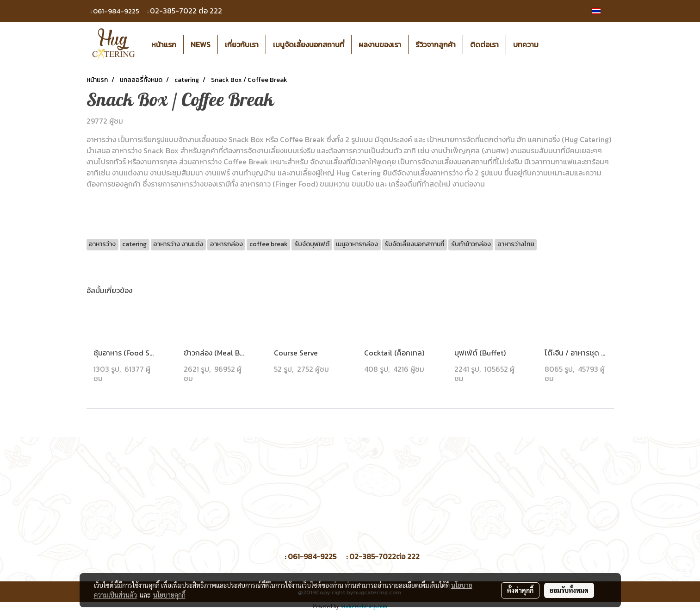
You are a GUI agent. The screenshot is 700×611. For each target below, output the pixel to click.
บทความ (526, 44)
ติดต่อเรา (484, 44)
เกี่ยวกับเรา (242, 44)
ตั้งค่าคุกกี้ (520, 590)
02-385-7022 (173, 11)
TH (601, 11)
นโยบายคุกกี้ (169, 595)
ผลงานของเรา (380, 44)
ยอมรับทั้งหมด (569, 590)
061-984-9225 (116, 11)
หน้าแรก (164, 44)
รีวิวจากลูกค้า (436, 44)
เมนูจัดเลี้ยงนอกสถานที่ (309, 44)
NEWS (201, 44)
